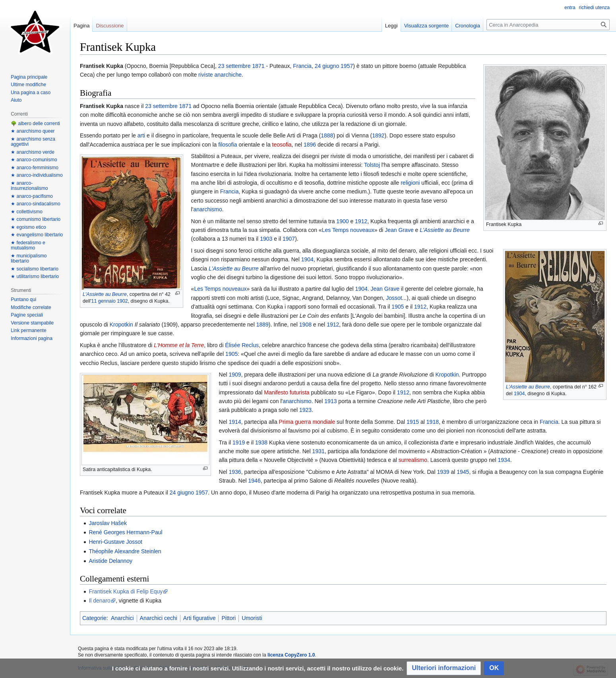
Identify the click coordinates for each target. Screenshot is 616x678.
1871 (258, 66)
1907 (289, 239)
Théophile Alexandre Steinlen (125, 551)
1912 (361, 221)
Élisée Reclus (242, 345)
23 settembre (234, 66)
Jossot (394, 298)
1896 (310, 145)
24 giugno (327, 66)
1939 (443, 472)
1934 (504, 460)
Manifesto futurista (287, 392)
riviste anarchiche (220, 75)
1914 (235, 422)
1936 (235, 472)
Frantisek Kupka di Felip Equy (126, 591)
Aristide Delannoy (110, 561)
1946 (255, 481)
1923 (305, 410)
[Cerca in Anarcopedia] (548, 25)
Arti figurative (200, 618)
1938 (261, 442)
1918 (433, 422)
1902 (122, 301)
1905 (398, 307)
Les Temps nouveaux (348, 230)
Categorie (94, 618)
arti (141, 135)
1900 (342, 221)
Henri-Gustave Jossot (115, 542)
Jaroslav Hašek (108, 523)
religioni (410, 183)
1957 (347, 66)
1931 (319, 451)
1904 (519, 394)
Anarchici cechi (159, 618)
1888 (327, 135)
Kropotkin (121, 325)
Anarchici (122, 618)
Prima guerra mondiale (307, 422)
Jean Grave (399, 230)
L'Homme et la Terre (179, 345)
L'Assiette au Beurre (105, 294)
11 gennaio (104, 301)
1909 (235, 375)
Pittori (229, 618)
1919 (239, 442)
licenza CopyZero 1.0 (291, 655)
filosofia (228, 145)
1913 (330, 401)
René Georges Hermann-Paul (125, 532)
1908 (305, 325)
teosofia (282, 145)
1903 (266, 239)
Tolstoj (372, 165)
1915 (413, 422)
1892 (378, 135)
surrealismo (413, 460)
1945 (463, 472)
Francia (302, 66)
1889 (262, 325)
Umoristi (252, 618)
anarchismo (207, 209)
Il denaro (99, 601)
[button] (444, 668)
